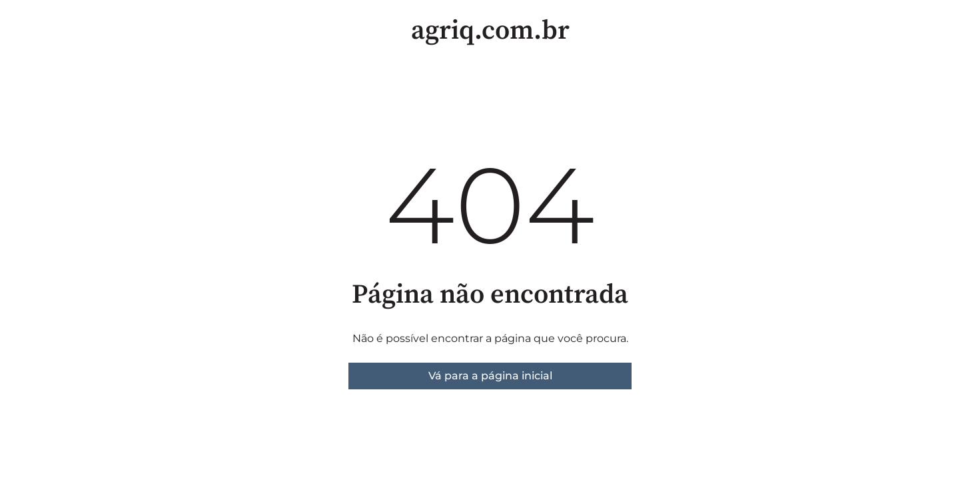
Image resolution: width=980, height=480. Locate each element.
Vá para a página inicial (490, 376)
